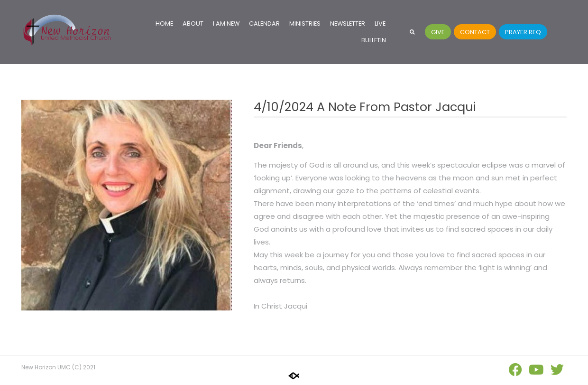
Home (164, 23)
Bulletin (374, 40)
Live (380, 23)
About (193, 23)
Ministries (305, 23)
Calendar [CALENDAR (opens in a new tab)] (264, 23)
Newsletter (348, 23)
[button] (412, 32)
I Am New (226, 23)
